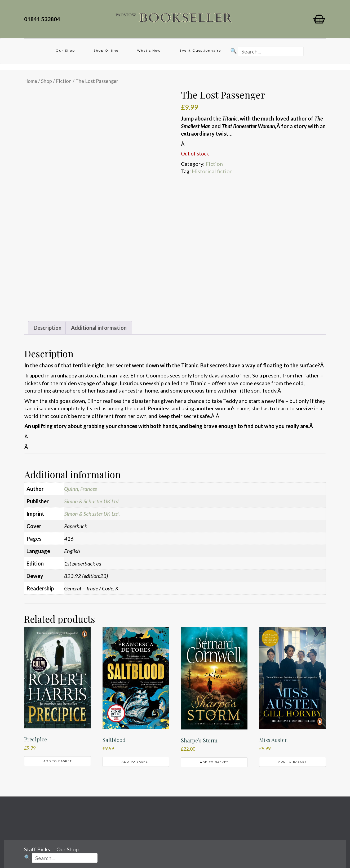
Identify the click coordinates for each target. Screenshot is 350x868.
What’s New (149, 50)
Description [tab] (48, 328)
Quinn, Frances (81, 489)
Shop (46, 81)
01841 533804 (43, 19)
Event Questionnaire (200, 50)
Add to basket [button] (58, 761)
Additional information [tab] (99, 328)
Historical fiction (212, 171)
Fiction (64, 81)
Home (31, 81)
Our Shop (65, 50)
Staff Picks (37, 849)
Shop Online (106, 50)
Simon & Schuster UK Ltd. (92, 501)
